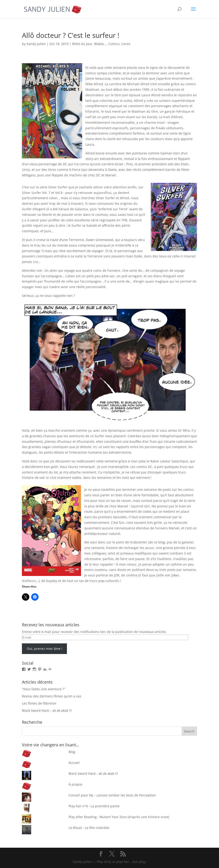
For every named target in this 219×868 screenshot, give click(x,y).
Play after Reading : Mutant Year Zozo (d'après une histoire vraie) (119, 817)
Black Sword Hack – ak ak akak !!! (47, 710)
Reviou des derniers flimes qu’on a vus (52, 696)
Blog (72, 752)
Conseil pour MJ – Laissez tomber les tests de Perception (112, 795)
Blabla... (100, 44)
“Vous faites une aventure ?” (43, 689)
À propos (75, 784)
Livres (126, 44)
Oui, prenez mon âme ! (45, 649)
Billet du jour (82, 44)
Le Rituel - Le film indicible (89, 828)
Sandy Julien (36, 44)
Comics (114, 44)
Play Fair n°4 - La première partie (94, 806)
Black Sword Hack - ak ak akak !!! (93, 773)
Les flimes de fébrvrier (39, 703)
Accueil (74, 763)
